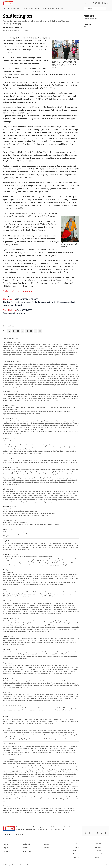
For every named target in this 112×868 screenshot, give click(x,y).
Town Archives (99, 854)
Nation (13, 326)
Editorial (24, 8)
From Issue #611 (20, 30)
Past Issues (98, 847)
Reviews (44, 8)
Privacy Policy (95, 865)
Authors (75, 854)
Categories (76, 847)
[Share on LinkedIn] (22, 331)
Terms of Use (105, 865)
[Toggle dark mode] (108, 8)
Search (97, 857)
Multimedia (17, 8)
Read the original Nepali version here (18, 291)
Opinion (31, 8)
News (10, 8)
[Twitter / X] (96, 3)
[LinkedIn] (105, 3)
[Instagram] (102, 3)
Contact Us (20, 835)
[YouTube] (99, 3)
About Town (59, 8)
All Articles (98, 851)
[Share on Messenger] (18, 331)
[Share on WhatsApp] (27, 331)
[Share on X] (9, 331)
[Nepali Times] (9, 828)
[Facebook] (93, 3)
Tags (74, 851)
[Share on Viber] (36, 331)
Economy (51, 8)
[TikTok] (108, 3)
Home (5, 8)
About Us (8, 835)
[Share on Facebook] (14, 331)
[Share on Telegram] (31, 331)
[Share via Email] (40, 331)
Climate (38, 8)
